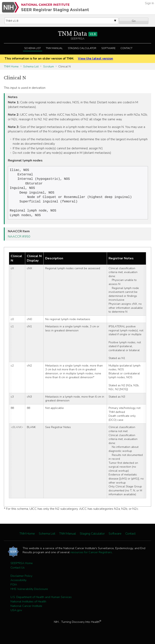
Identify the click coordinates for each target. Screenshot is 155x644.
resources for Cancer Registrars (91, 557)
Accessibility (18, 584)
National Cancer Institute (26, 610)
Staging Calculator (82, 48)
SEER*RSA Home (22, 568)
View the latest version (95, 59)
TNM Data (78, 34)
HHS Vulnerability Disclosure (29, 593)
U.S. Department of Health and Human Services (41, 601)
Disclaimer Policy (21, 580)
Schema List (32, 48)
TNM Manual (54, 48)
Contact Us (18, 572)
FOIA (14, 589)
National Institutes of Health (28, 606)
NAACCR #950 (19, 241)
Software (108, 48)
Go (134, 21)
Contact (126, 48)
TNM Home (11, 66)
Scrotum (49, 66)
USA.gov (16, 615)
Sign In (149, 3)
